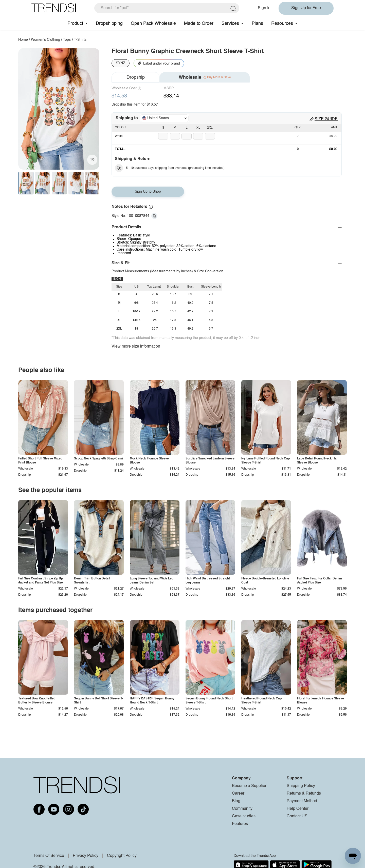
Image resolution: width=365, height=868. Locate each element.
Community (242, 809)
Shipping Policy (301, 786)
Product (75, 24)
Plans (257, 24)
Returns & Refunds (304, 794)
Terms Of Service (49, 856)
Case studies (244, 816)
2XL (210, 128)
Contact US (297, 816)
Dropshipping (109, 24)
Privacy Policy (86, 856)
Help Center (298, 809)
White (119, 136)
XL (198, 128)
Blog (236, 801)
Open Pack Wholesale (153, 24)
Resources (282, 24)
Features (240, 824)
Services (230, 24)
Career (238, 794)
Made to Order (199, 24)
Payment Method (302, 801)
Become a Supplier (249, 786)
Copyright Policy (122, 856)
